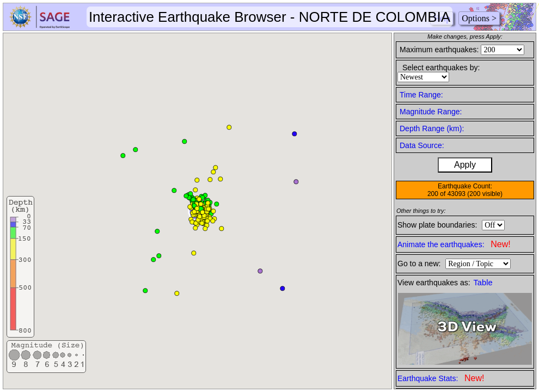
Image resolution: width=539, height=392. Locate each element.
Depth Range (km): (432, 128)
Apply (465, 165)
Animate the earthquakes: (454, 244)
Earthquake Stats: (441, 378)
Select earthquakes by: (441, 68)
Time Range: (421, 95)
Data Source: (422, 145)
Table (483, 283)
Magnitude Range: (431, 112)
